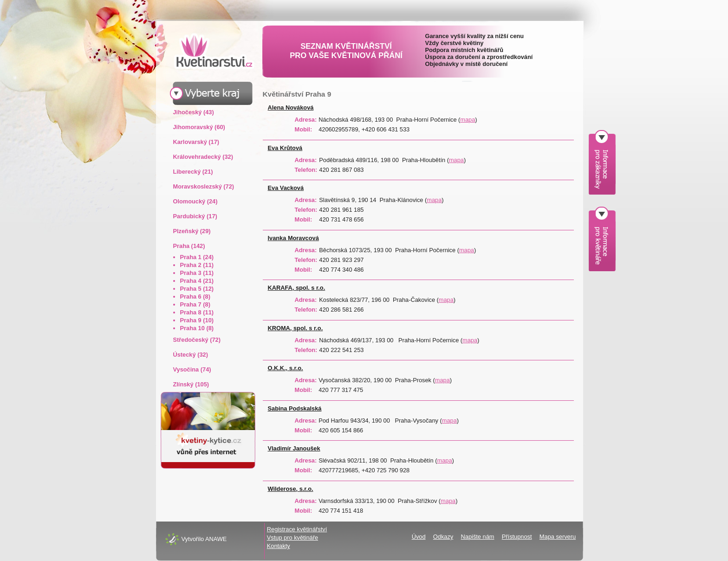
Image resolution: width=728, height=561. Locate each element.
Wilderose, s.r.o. (291, 489)
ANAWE (216, 539)
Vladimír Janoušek (294, 448)
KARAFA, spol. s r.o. (297, 288)
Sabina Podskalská (295, 408)
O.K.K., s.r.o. (286, 368)
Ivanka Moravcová (293, 238)
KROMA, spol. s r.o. (296, 328)
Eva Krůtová (285, 148)
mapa (468, 120)
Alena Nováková (291, 108)
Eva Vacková (286, 188)
